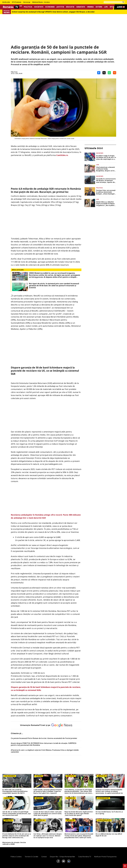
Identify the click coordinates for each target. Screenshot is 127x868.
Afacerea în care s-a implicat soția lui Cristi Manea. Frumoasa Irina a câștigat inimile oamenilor (45, 751)
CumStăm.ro (62, 155)
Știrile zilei (6, 2)
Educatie (70, 7)
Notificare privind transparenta (105, 857)
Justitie (60, 7)
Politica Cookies (16, 857)
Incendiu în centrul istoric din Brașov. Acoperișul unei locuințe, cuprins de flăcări (106, 181)
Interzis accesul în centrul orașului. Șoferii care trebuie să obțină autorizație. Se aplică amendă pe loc (109, 791)
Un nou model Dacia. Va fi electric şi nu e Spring (109, 813)
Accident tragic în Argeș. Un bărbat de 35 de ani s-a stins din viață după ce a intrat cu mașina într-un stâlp (106, 157)
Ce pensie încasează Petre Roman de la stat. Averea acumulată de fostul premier (44, 738)
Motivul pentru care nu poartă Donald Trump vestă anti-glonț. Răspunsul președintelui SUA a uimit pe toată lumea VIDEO (79, 836)
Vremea (90, 7)
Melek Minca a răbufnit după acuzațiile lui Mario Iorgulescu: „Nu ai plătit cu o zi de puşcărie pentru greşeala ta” (106, 204)
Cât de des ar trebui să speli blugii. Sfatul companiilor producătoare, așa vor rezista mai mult (17, 814)
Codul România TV (85, 857)
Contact (44, 857)
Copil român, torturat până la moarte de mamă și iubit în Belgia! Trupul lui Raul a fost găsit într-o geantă (48, 791)
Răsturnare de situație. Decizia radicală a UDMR (14, 843)
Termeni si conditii (31, 857)
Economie (50, 7)
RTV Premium (17, 2)
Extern (99, 7)
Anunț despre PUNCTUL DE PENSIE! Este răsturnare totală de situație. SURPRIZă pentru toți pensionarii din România (44, 744)
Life (106, 7)
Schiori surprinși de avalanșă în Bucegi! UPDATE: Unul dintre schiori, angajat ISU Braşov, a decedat (53, 12)
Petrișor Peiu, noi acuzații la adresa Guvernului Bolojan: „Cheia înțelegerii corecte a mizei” (106, 192)
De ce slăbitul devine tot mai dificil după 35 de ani (109, 835)
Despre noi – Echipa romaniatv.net (62, 857)
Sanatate (81, 7)
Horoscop (27, 2)
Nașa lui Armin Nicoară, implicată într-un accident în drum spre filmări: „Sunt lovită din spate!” (79, 814)
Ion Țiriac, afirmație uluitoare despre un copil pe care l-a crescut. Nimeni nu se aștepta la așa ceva (48, 836)
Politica (28, 7)
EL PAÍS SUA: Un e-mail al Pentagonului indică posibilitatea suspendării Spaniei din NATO (15, 791)
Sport (113, 7)
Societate (39, 7)
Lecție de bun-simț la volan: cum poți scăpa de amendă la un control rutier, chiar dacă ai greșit (48, 814)
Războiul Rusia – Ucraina (41, 2)
